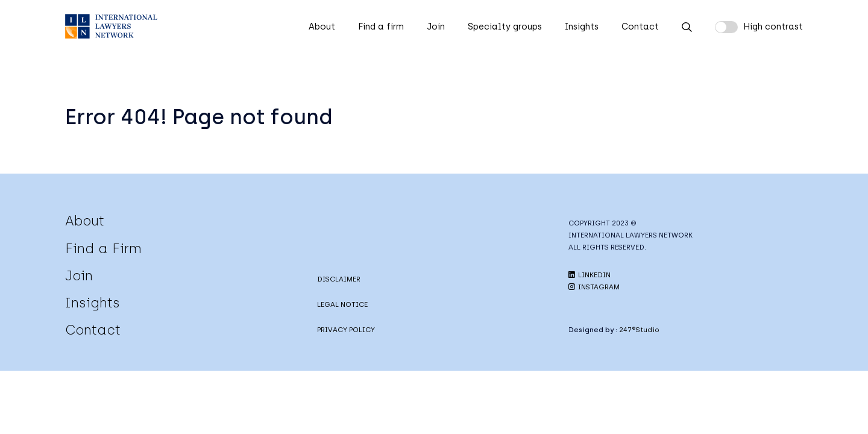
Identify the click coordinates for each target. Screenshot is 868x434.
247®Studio (639, 330)
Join (436, 27)
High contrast (773, 27)
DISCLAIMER (339, 279)
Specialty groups (505, 27)
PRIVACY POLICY (346, 330)
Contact (640, 27)
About (322, 27)
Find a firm (381, 27)
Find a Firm (103, 248)
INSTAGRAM (594, 287)
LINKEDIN (590, 275)
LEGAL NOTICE (342, 304)
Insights (582, 27)
